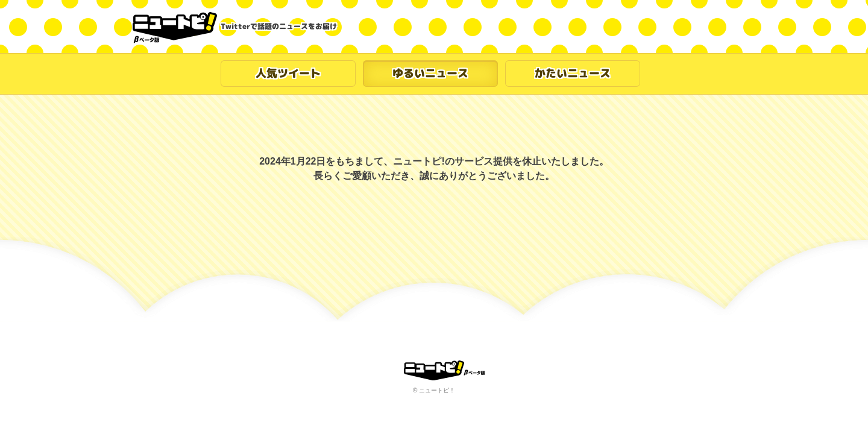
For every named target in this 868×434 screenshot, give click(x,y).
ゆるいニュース (430, 73)
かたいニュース (573, 73)
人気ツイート (288, 73)
